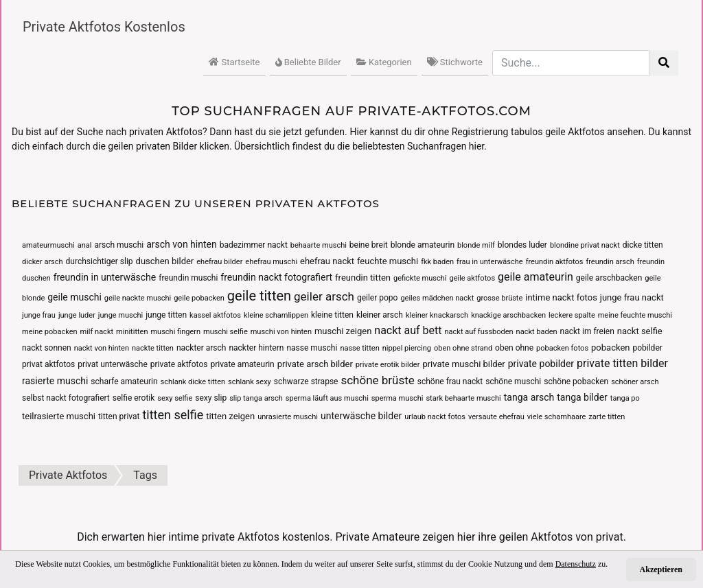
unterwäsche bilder (361, 416)
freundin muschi (188, 278)
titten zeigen (230, 416)
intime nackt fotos (561, 297)
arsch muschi (119, 245)
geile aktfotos (472, 278)
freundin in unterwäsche (105, 277)
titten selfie (173, 415)
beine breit (369, 245)
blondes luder (522, 245)
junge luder (77, 315)
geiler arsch (324, 296)
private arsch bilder (315, 364)
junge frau (39, 315)
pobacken (610, 348)
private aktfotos (179, 364)
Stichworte (455, 62)
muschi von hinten (281, 332)
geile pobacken (199, 298)
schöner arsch (635, 382)
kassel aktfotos (215, 315)
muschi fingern (175, 332)
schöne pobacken (576, 381)
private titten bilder (622, 363)
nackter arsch (201, 348)
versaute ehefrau (496, 417)
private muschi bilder (463, 364)
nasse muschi (312, 348)
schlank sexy (250, 382)
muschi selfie (226, 332)
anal (85, 245)
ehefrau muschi (271, 262)
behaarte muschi (319, 245)
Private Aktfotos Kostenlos (104, 27)
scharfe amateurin (124, 381)
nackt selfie (640, 331)
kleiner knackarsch (437, 315)
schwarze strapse (306, 381)
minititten (132, 332)
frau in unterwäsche (490, 262)
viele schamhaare (557, 417)
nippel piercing (407, 348)
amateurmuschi (48, 245)
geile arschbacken (609, 278)
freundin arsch (610, 262)
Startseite (234, 62)
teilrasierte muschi (59, 416)
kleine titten (332, 315)
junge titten (166, 315)
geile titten (259, 296)
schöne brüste (377, 380)
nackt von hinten (102, 348)
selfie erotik (134, 398)
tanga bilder (582, 397)
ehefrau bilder (219, 262)
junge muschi (120, 315)
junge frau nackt (632, 297)
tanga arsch (529, 397)
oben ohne (514, 348)
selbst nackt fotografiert (66, 398)
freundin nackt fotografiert (276, 277)
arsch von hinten (182, 244)
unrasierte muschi (288, 417)
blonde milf (476, 245)
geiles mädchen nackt (437, 298)
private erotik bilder (388, 365)
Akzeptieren (661, 569)
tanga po (625, 398)
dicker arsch (43, 262)
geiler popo (378, 298)
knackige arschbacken (508, 315)
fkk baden (437, 262)
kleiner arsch (380, 315)
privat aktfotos (48, 364)
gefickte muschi (420, 278)
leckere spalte (572, 315)
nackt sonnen (47, 348)
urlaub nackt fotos (435, 417)
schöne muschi (513, 381)
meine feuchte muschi (635, 315)
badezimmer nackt (254, 245)
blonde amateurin (423, 245)
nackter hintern (256, 348)
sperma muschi (397, 398)
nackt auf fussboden (479, 332)
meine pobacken (50, 332)
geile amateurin (535, 277)
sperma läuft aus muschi (327, 398)
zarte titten (607, 417)
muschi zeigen (343, 331)
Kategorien (384, 62)
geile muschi (74, 297)
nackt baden (537, 332)
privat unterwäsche (113, 364)
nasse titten (359, 348)
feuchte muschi (388, 261)
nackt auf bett (408, 330)
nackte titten (153, 348)
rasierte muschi (55, 381)
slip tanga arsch (256, 398)
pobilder (647, 348)
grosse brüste (499, 298)
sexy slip (211, 398)
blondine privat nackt (585, 245)
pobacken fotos (562, 348)
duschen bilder (165, 261)
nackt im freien (587, 331)
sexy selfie (175, 398)
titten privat (119, 416)
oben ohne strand (463, 348)
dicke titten (643, 245)
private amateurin (242, 364)
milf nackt (97, 332)
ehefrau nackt (327, 261)
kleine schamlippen (276, 315)
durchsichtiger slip (100, 261)
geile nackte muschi (138, 298)
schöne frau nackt (450, 381)
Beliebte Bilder (308, 62)
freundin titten (363, 278)
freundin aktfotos (555, 262)
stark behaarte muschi (463, 398)
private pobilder (541, 364)
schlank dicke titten (193, 382)
